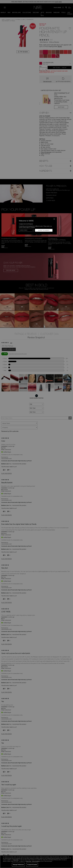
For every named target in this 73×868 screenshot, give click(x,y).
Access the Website (44, 230)
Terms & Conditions (36, 861)
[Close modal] (54, 219)
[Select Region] (26, 230)
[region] (36, 862)
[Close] (70, 858)
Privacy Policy (16, 860)
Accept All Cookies (32, 865)
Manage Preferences (18, 865)
